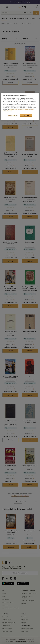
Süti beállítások (13, 116)
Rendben (26, 115)
